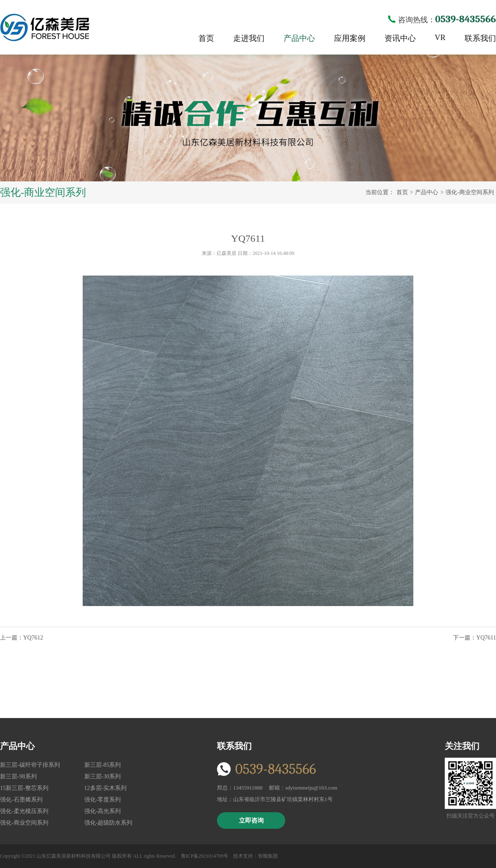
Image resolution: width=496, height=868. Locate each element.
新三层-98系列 (18, 776)
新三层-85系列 (103, 765)
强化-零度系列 (103, 800)
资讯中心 (400, 38)
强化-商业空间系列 (470, 192)
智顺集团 (268, 856)
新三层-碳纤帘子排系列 (30, 765)
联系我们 (480, 38)
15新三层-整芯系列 (24, 788)
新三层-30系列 (103, 776)
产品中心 (299, 38)
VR (440, 37)
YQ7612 (33, 638)
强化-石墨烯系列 (21, 800)
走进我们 (249, 38)
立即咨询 (251, 820)
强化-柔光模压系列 (24, 811)
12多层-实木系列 (106, 788)
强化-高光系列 (103, 811)
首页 (206, 38)
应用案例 (350, 38)
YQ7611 (486, 638)
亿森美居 (45, 27)
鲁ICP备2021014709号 (205, 856)
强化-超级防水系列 (108, 823)
